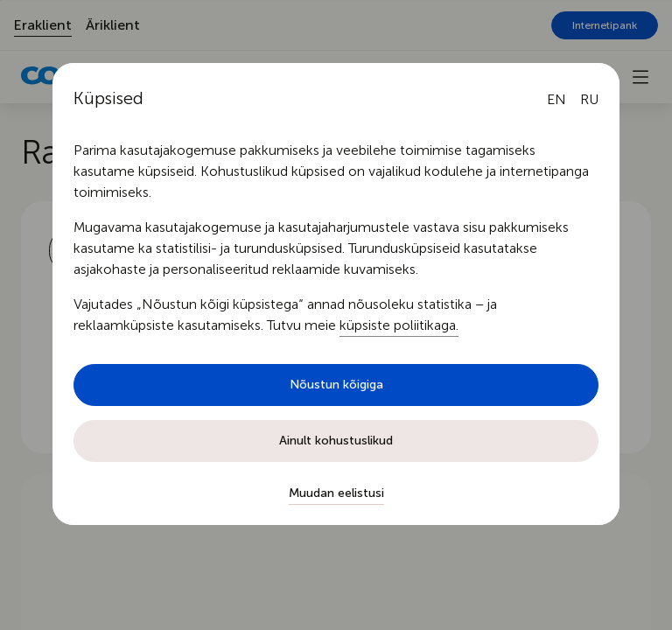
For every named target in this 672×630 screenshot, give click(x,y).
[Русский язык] (589, 100)
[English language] (556, 100)
